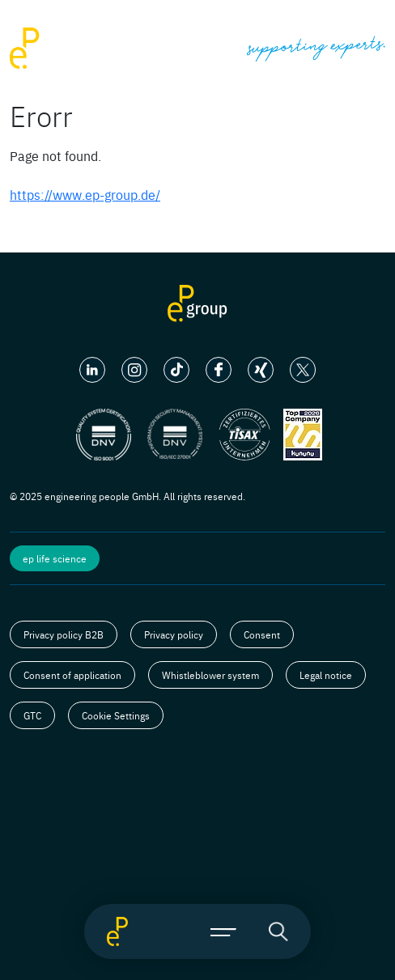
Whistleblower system (210, 675)
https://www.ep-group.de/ (85, 194)
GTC (32, 715)
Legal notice (326, 675)
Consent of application (72, 675)
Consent (262, 634)
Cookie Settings (116, 715)
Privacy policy (174, 634)
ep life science (55, 558)
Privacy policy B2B (64, 634)
